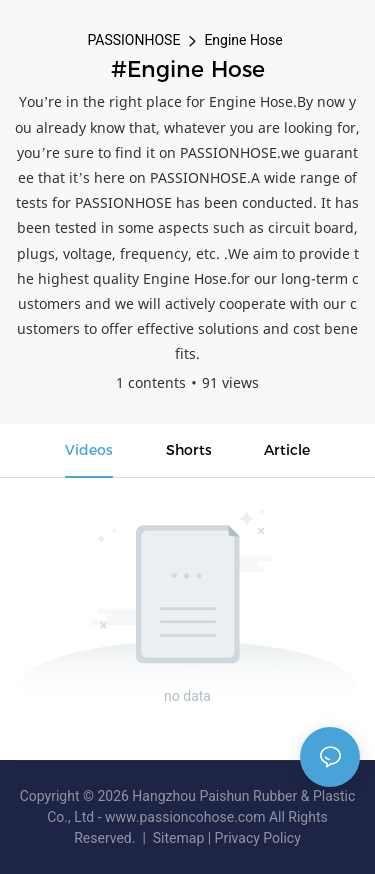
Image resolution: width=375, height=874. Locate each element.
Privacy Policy (258, 838)
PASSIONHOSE (133, 40)
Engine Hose (243, 40)
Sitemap (178, 838)
